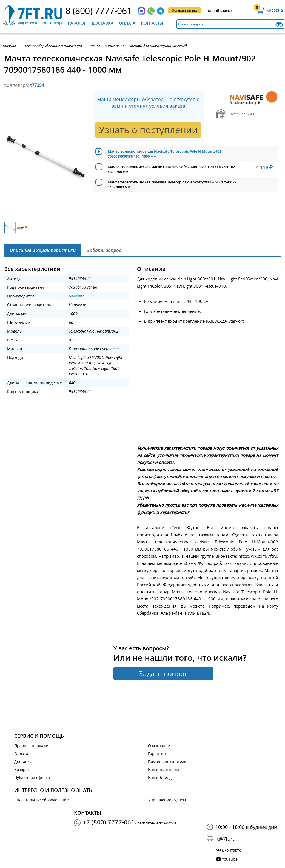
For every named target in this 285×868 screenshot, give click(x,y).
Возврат (22, 769)
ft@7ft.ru (225, 839)
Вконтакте (232, 850)
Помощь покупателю (168, 761)
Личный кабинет (219, 11)
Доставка (102, 23)
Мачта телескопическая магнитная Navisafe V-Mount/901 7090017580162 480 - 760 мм (171, 169)
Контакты (152, 23)
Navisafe (77, 296)
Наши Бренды (161, 777)
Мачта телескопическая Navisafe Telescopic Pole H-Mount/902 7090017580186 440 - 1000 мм (164, 154)
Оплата (127, 23)
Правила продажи (31, 746)
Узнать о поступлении (148, 130)
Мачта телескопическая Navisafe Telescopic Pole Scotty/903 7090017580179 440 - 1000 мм (172, 185)
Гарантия (157, 754)
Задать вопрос (163, 673)
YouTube (230, 859)
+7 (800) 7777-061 (109, 822)
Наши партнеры (163, 769)
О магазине (159, 746)
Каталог (77, 23)
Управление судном (167, 800)
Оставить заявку (185, 10)
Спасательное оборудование (42, 800)
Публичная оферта (32, 777)
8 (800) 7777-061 (99, 11)
